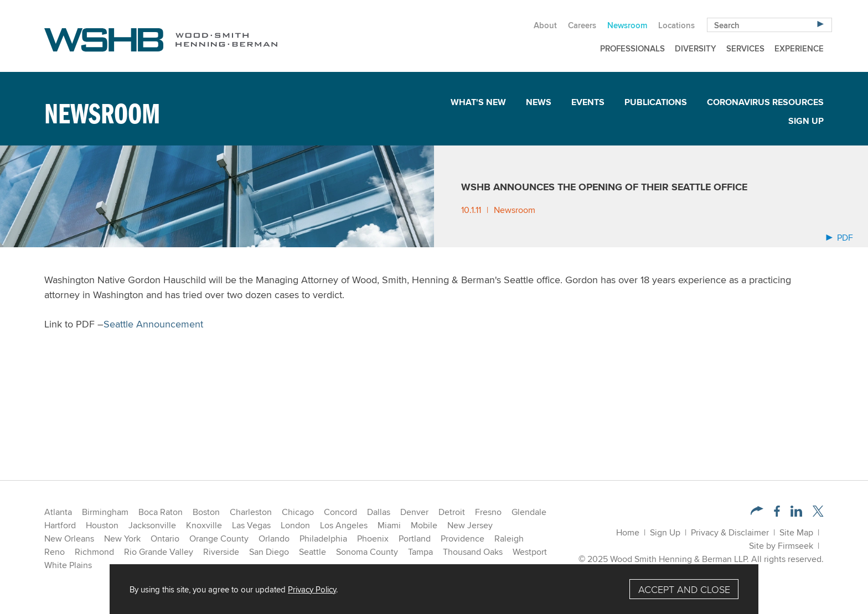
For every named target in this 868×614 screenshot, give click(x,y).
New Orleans (69, 538)
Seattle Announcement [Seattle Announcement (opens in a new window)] (153, 324)
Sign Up (806, 121)
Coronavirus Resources (765, 102)
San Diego (269, 552)
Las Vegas (251, 525)
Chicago (298, 512)
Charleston (251, 512)
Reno (55, 552)
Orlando (274, 538)
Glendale (529, 512)
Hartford (60, 525)
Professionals (632, 48)
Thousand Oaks (473, 552)
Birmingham (105, 512)
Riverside (221, 552)
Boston (206, 512)
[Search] (820, 24)
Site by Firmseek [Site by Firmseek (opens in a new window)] (781, 546)
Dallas (379, 512)
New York (122, 538)
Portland (415, 538)
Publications (656, 102)
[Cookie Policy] (434, 589)
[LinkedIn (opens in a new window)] (796, 514)
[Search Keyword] (769, 25)
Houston (102, 525)
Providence (463, 538)
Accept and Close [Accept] (684, 589)
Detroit (452, 512)
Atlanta (58, 512)
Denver (414, 512)
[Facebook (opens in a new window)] (777, 514)
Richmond (94, 552)
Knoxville (204, 525)
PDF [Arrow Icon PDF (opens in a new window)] (839, 238)
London (295, 525)
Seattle (312, 552)
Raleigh (509, 538)
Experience (799, 48)
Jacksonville (152, 525)
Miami (389, 525)
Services (745, 48)
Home (628, 532)
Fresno (488, 512)
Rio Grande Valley (159, 552)
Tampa (420, 552)
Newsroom (627, 25)
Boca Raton (161, 512)
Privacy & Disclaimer (730, 532)
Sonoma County (367, 552)
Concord (340, 512)
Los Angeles (344, 525)
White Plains (68, 565)
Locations (676, 25)
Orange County (219, 538)
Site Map (796, 532)
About (545, 25)
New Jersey (470, 525)
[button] (757, 512)
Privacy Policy (312, 589)
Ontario (165, 538)
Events (588, 102)
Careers (582, 25)
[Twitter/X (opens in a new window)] (818, 514)
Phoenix (373, 538)
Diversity (696, 48)
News (539, 102)
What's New (478, 102)
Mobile (424, 525)
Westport (530, 552)
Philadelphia (323, 538)
